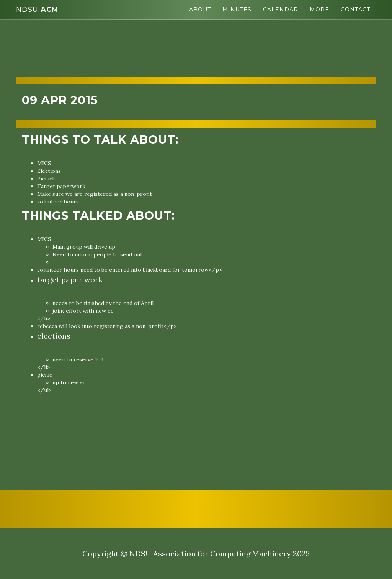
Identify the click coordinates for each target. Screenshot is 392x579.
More (319, 10)
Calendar (281, 10)
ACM (37, 10)
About (200, 10)
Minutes (237, 10)
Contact (355, 10)
